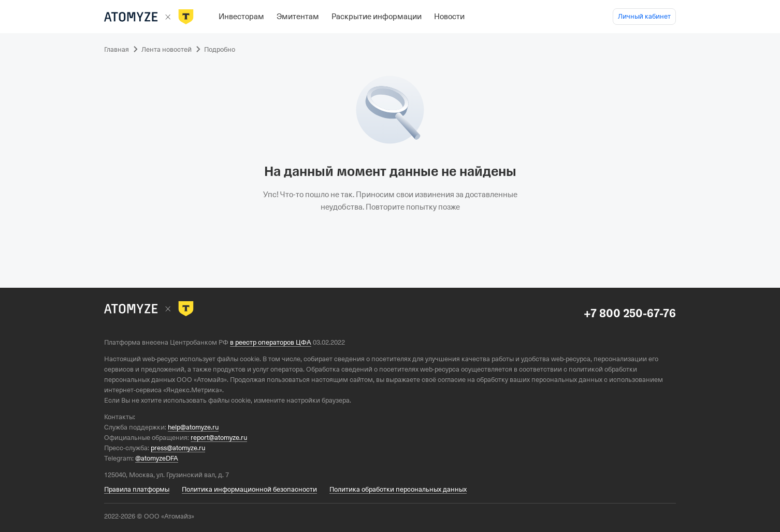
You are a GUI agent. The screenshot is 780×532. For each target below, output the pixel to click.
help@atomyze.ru (193, 427)
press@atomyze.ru (178, 448)
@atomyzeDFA (157, 458)
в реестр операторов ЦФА (271, 342)
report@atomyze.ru (219, 438)
